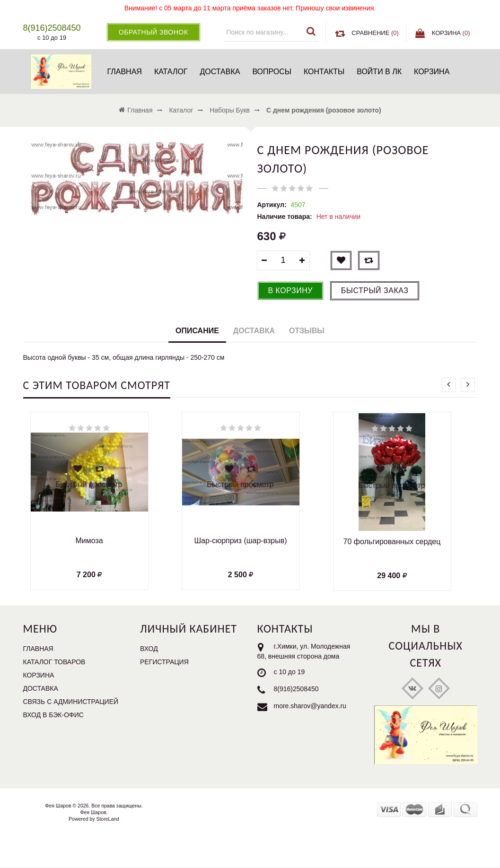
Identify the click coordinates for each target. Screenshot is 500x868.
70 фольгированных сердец (392, 542)
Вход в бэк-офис (53, 715)
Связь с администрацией (71, 702)
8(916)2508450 (296, 689)
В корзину (290, 291)
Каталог (171, 72)
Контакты (324, 72)
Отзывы (307, 331)
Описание (197, 331)
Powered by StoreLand (94, 819)
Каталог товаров (54, 662)
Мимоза (89, 541)
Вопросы (272, 72)
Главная (124, 72)
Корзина (432, 72)
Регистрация (164, 662)
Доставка (220, 72)
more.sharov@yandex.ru (310, 706)
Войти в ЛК (379, 72)
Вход (149, 649)
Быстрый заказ (375, 291)
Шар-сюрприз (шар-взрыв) (240, 541)
